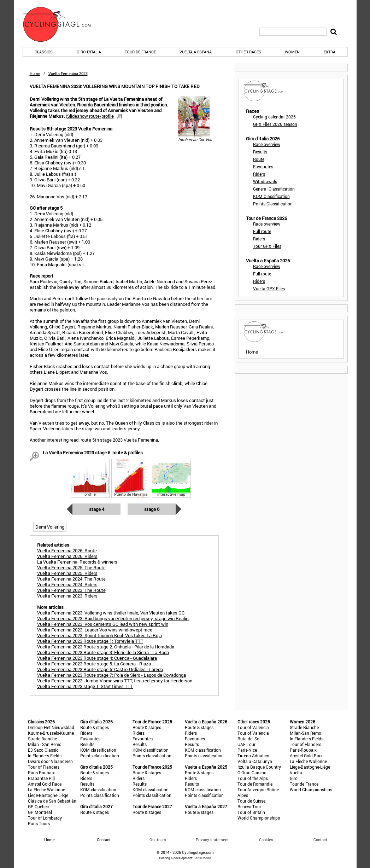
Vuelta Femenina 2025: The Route (71, 567)
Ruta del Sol (249, 739)
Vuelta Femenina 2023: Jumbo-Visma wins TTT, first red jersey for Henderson (115, 681)
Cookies (266, 840)
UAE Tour (246, 744)
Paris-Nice (247, 750)
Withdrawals (265, 181)
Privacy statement (212, 840)
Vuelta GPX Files (269, 289)
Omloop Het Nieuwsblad (51, 727)
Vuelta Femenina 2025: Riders (67, 573)
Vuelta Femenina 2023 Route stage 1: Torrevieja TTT (90, 641)
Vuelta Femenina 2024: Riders (67, 584)
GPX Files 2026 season (275, 124)
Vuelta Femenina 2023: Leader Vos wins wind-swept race (95, 630)
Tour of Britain (251, 812)
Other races (248, 52)
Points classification (100, 756)
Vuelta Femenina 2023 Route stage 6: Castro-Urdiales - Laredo (100, 669)
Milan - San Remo (45, 744)
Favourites (263, 167)
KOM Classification (271, 196)
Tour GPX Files (267, 246)
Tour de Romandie (255, 784)
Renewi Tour (249, 806)
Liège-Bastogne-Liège (48, 795)
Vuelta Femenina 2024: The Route (71, 579)
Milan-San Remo (306, 733)
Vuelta (296, 773)
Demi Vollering (50, 527)
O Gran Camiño (252, 773)
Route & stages (95, 727)
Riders (259, 174)
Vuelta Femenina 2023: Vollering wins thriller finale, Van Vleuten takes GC (111, 613)
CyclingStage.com (61, 24)
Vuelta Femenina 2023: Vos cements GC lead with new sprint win (103, 624)
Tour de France (140, 52)
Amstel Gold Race (45, 784)
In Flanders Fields (45, 756)
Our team (158, 840)
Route (259, 159)
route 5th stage (96, 440)
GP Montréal (40, 812)
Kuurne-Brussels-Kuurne (51, 733)
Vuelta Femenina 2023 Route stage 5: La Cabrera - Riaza (94, 664)
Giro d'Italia (89, 52)
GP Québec (38, 806)
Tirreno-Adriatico (253, 756)
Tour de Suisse (251, 801)
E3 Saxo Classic (43, 750)
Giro (294, 778)
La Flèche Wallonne (46, 790)
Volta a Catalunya (255, 761)
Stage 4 (97, 509)
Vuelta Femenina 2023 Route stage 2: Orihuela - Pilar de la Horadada (106, 647)
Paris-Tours (39, 823)
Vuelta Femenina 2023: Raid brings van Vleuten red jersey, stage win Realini (113, 618)
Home (35, 73)
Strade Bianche (42, 739)
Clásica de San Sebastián (52, 801)
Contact (320, 840)
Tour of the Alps (253, 778)
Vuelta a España (196, 52)
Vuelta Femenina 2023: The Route (71, 590)
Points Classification (273, 204)
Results (260, 152)
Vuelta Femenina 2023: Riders (67, 596)
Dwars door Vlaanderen (50, 761)
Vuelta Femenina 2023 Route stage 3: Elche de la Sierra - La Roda (103, 652)
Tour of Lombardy (45, 818)
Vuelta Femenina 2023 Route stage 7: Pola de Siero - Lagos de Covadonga (111, 675)
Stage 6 (152, 509)
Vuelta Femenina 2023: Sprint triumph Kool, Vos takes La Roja (99, 635)
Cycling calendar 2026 (274, 117)
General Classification (274, 189)
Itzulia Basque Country (259, 767)
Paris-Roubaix (41, 773)
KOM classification (98, 750)
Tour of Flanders (44, 767)
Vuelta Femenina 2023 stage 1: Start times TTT (85, 686)
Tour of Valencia (253, 727)
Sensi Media (202, 858)
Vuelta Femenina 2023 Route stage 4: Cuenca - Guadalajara (97, 658)
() (94, 116)
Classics (44, 52)
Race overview (267, 144)
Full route (262, 231)
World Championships (259, 818)
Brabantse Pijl (41, 778)
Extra (330, 52)
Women (292, 52)
